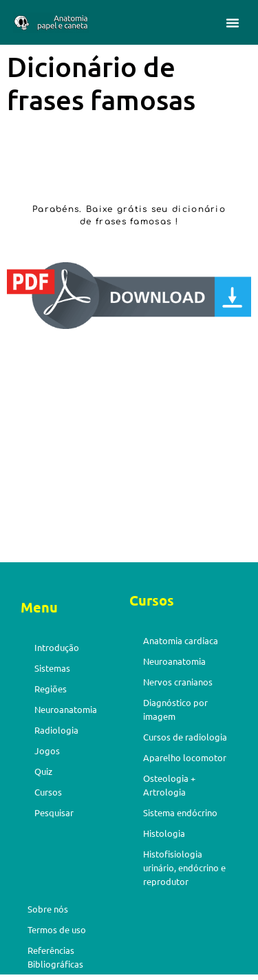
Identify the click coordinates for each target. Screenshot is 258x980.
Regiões (51, 689)
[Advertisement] (129, 449)
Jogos (47, 750)
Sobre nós (48, 909)
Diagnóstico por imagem (175, 709)
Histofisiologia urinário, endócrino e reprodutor (184, 867)
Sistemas (52, 668)
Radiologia (56, 730)
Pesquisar (54, 812)
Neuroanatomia (66, 709)
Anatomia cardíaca (181, 640)
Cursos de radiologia (185, 737)
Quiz (43, 771)
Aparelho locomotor (185, 757)
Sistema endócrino (180, 812)
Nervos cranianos (178, 682)
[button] (233, 23)
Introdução (57, 647)
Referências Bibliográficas (55, 957)
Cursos (48, 792)
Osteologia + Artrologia (169, 785)
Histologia (164, 833)
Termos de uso (57, 929)
